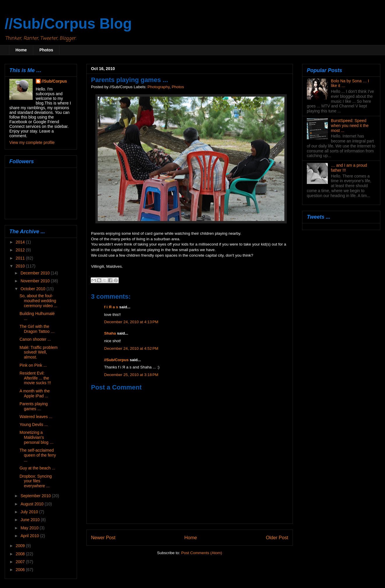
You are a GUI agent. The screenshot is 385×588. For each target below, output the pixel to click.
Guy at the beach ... (37, 468)
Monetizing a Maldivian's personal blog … (37, 437)
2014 (21, 242)
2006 (21, 570)
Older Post (277, 537)
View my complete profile (32, 142)
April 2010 (30, 536)
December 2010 (36, 273)
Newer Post (103, 537)
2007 (21, 562)
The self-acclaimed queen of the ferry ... (38, 455)
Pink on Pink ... (33, 365)
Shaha (110, 333)
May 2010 (30, 528)
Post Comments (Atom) (202, 553)
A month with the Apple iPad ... (35, 393)
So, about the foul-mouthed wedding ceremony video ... (38, 301)
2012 (21, 250)
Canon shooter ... (35, 339)
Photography (159, 87)
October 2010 (33, 289)
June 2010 (30, 520)
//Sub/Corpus (116, 360)
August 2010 (33, 504)
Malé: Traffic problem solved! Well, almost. (38, 352)
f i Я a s (111, 307)
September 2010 (36, 496)
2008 (21, 554)
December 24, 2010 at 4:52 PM (131, 348)
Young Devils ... (34, 425)
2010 (21, 266)
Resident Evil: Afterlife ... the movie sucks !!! (35, 378)
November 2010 (36, 281)
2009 (21, 546)
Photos (46, 50)
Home (21, 50)
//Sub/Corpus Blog (68, 24)
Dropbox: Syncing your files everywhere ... (36, 481)
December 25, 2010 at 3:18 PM (131, 375)
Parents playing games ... (34, 406)
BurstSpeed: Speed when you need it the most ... (350, 126)
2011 (21, 258)
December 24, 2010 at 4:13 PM (131, 322)
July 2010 (30, 512)
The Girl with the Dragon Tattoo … (37, 329)
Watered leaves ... (36, 417)
